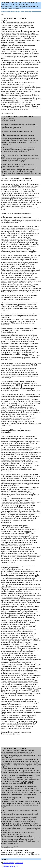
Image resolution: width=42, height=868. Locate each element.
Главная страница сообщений (13, 863)
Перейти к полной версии (10, 866)
